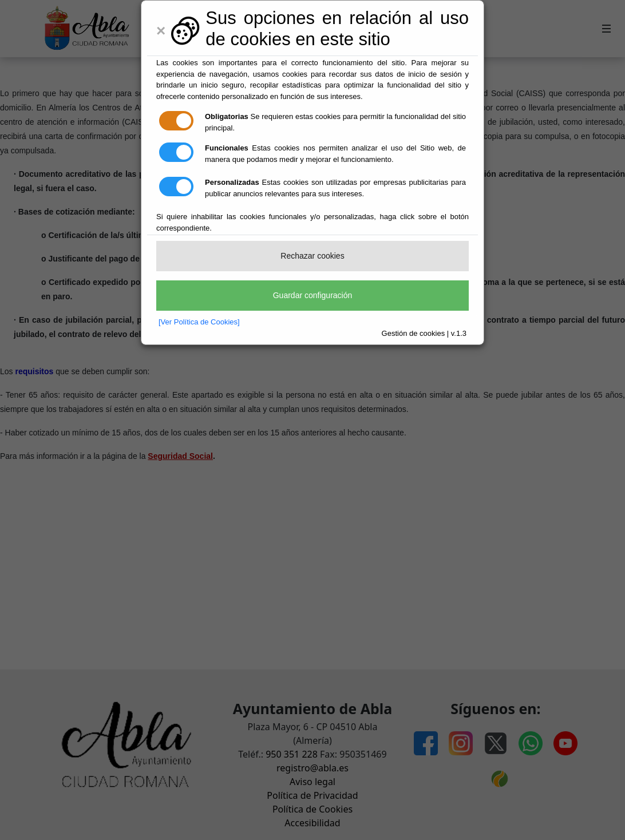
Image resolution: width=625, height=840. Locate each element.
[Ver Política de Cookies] (199, 322)
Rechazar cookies (312, 256)
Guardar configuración (313, 295)
